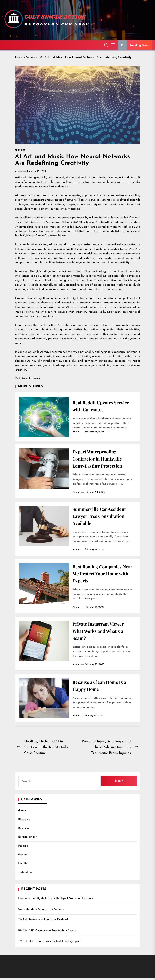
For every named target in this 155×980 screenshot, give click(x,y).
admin (18, 171)
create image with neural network (105, 245)
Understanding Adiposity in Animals (41, 911)
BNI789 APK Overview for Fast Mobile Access (47, 933)
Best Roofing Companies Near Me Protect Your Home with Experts (100, 575)
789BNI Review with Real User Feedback (43, 922)
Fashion (23, 848)
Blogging (24, 822)
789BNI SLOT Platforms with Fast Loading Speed (50, 944)
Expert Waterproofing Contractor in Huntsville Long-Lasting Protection (100, 459)
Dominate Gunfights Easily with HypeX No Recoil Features (56, 901)
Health (23, 866)
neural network (31, 379)
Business (24, 831)
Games (23, 813)
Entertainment (27, 839)
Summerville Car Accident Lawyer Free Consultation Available (102, 517)
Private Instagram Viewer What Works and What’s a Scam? (101, 633)
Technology (25, 875)
